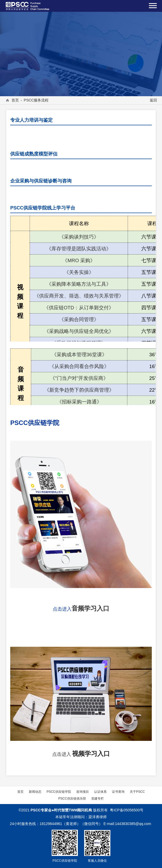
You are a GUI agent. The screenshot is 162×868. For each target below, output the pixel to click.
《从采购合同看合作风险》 (79, 366)
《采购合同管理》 (79, 319)
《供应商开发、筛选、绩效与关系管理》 (79, 296)
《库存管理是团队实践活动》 (79, 249)
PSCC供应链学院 (59, 792)
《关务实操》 (79, 272)
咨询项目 (83, 792)
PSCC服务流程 (36, 100)
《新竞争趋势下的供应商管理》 (79, 390)
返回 (153, 100)
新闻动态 (35, 792)
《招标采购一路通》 (79, 402)
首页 (15, 100)
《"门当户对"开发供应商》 (79, 378)
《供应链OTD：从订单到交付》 (79, 308)
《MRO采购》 (79, 260)
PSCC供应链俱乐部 (72, 798)
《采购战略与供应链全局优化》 (79, 331)
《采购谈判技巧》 (79, 237)
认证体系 (100, 792)
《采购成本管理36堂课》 (79, 354)
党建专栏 (98, 798)
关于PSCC (137, 792)
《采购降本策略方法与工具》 (79, 284)
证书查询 (118, 792)
